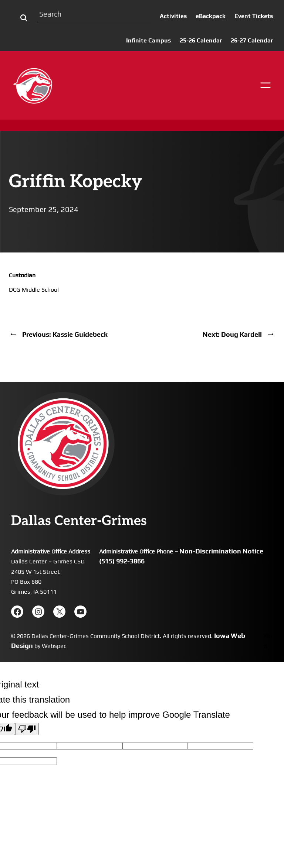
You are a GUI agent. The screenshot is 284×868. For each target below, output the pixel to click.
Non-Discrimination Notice (221, 551)
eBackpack (211, 16)
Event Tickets (254, 16)
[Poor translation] (27, 729)
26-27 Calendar (252, 40)
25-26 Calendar (201, 40)
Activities (173, 16)
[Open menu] (266, 85)
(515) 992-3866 (122, 561)
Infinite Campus (148, 40)
